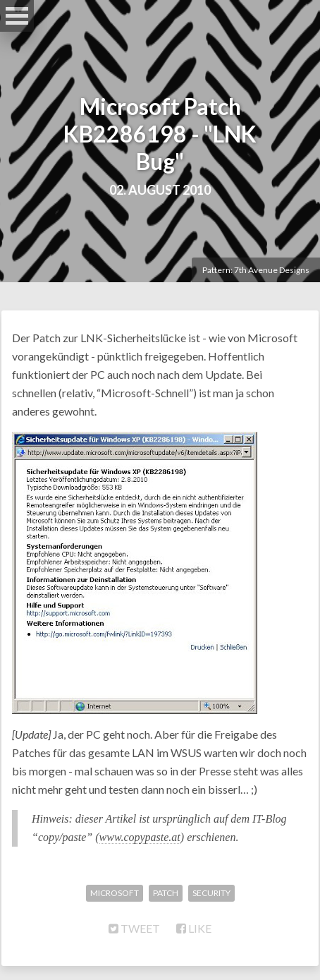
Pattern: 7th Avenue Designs (256, 270)
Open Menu (17, 16)
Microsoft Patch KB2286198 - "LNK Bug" (160, 134)
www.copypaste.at (140, 837)
